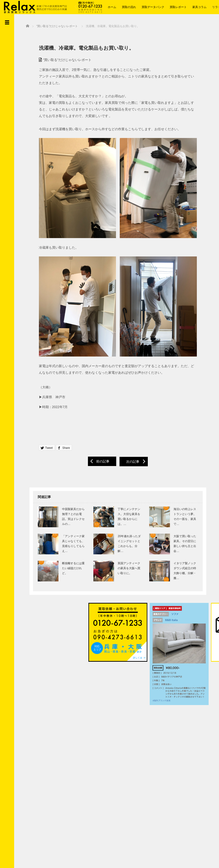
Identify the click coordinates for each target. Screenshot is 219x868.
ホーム (112, 7)
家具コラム (199, 7)
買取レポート (178, 7)
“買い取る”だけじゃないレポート (64, 59)
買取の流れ (129, 7)
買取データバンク (153, 7)
